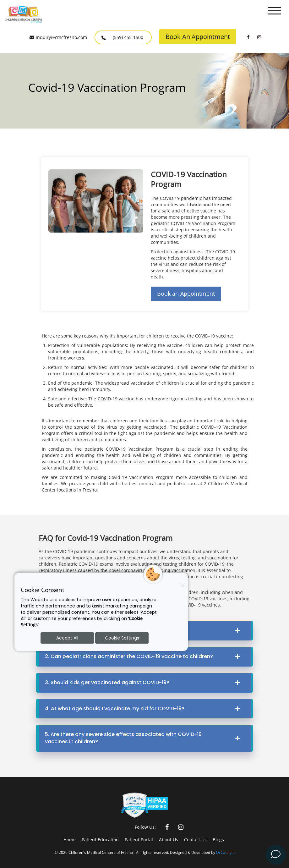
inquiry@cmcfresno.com (58, 37)
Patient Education (100, 840)
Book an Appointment (186, 294)
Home (70, 840)
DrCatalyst (225, 852)
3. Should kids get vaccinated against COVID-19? (145, 682)
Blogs (218, 840)
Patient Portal (139, 840)
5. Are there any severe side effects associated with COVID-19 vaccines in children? (145, 738)
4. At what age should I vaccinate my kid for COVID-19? (145, 709)
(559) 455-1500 (122, 38)
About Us (169, 840)
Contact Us (195, 840)
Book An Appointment (198, 37)
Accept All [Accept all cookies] (67, 638)
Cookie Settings (122, 638)
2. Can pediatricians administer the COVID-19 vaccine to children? (145, 656)
